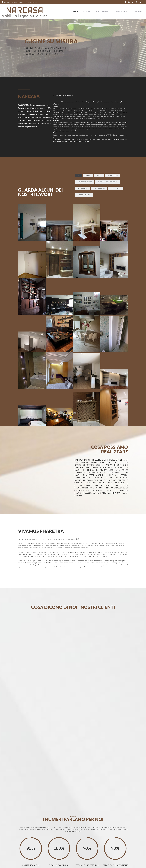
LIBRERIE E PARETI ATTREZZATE (107, 182)
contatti (137, 12)
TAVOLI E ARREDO (99, 188)
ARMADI (99, 175)
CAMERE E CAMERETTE (85, 182)
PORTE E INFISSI (83, 188)
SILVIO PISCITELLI (103, 12)
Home (76, 12)
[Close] (83, 773)
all (79, 175)
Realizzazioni (122, 12)
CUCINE (88, 175)
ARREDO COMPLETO (84, 195)
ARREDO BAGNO (112, 175)
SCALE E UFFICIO (116, 188)
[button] (73, 796)
